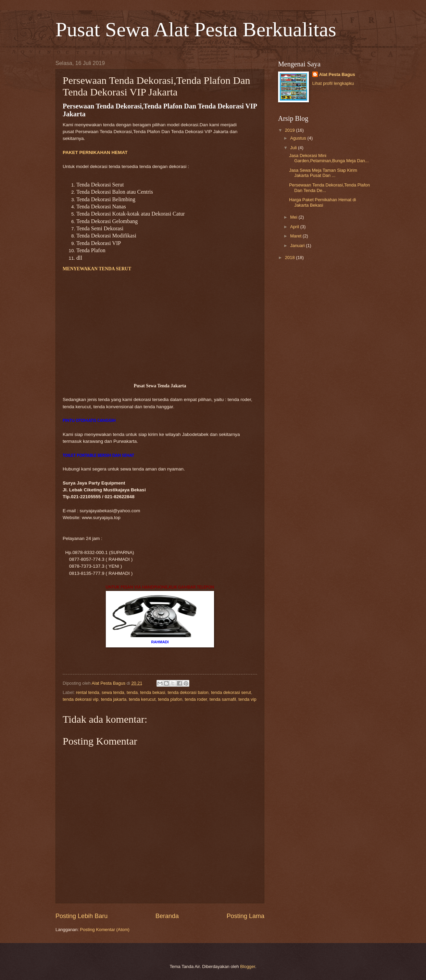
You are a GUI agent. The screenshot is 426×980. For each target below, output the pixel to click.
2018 (290, 257)
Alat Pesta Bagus (337, 74)
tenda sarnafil (223, 699)
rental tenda (88, 692)
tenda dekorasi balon (188, 692)
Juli (294, 148)
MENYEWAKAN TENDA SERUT (97, 269)
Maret (296, 236)
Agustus (299, 138)
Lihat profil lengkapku (333, 83)
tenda (132, 692)
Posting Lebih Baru (82, 916)
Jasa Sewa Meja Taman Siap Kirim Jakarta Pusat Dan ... (323, 173)
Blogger (248, 966)
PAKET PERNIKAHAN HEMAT (95, 152)
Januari (298, 246)
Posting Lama (246, 916)
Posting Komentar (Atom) (105, 930)
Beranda (167, 916)
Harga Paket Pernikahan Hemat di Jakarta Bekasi (322, 202)
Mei (294, 217)
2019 (290, 130)
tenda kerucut (142, 699)
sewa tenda (113, 692)
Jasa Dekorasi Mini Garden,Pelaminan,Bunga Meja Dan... (329, 158)
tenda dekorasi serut (231, 692)
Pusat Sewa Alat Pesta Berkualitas (196, 29)
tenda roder (196, 699)
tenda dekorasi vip (81, 699)
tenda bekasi (153, 692)
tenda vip (247, 699)
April (295, 227)
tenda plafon (170, 699)
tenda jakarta (114, 699)
